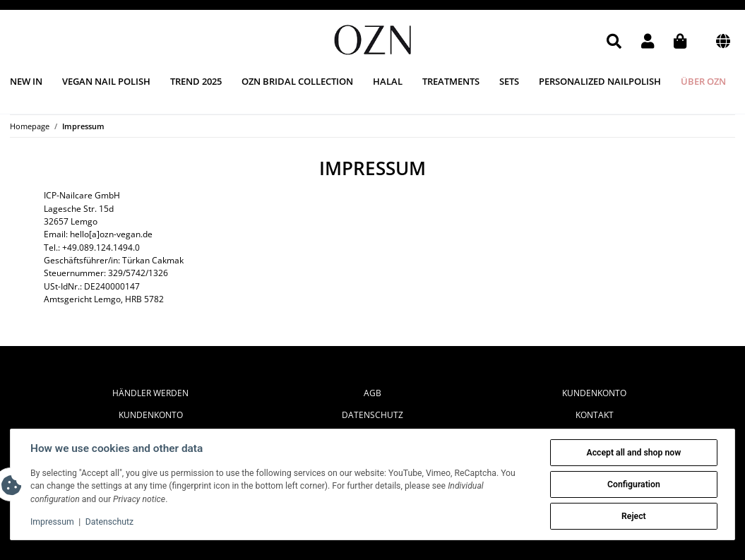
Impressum (52, 522)
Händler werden (150, 393)
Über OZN (703, 81)
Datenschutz (372, 415)
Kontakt (595, 415)
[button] (614, 42)
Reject (634, 516)
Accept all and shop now (633, 453)
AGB (372, 393)
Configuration (634, 484)
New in (26, 81)
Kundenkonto (151, 415)
